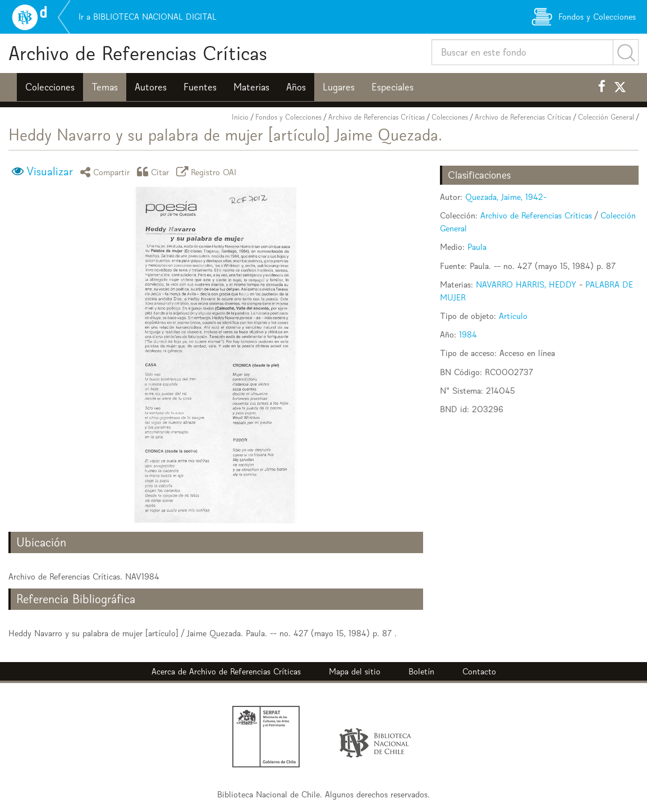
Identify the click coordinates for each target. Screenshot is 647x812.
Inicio (240, 117)
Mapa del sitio (355, 671)
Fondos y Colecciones (288, 117)
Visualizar (50, 171)
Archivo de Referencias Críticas (138, 53)
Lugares (339, 87)
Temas (105, 87)
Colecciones (50, 87)
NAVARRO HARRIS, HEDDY (526, 284)
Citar (155, 172)
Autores (151, 87)
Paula (477, 247)
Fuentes (200, 87)
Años (296, 87)
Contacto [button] (479, 671)
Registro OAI (208, 172)
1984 (468, 334)
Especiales (393, 87)
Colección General (606, 117)
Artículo (513, 316)
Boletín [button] (421, 671)
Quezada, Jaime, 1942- (506, 197)
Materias (251, 87)
